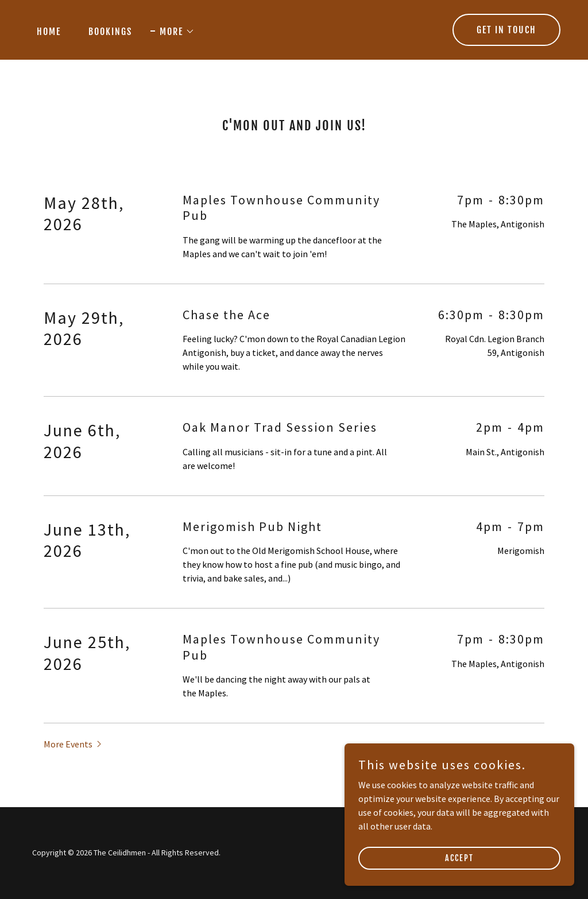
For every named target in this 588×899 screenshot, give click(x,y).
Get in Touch (506, 30)
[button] (173, 32)
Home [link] (49, 32)
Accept (459, 858)
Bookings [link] (110, 32)
